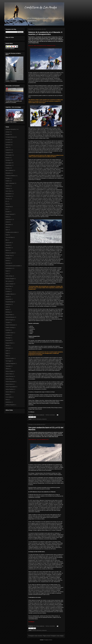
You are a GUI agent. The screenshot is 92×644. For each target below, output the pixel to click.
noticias (7, 132)
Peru (7, 204)
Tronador (8, 322)
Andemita (8, 330)
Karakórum (8, 304)
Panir (7, 356)
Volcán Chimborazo (10, 325)
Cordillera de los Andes (11, 232)
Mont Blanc (8, 248)
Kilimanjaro (8, 348)
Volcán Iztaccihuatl (10, 382)
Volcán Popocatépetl (11, 387)
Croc (7, 209)
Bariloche (8, 145)
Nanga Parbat (9, 315)
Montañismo (9, 194)
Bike (7, 240)
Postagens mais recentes (35, 636)
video (7, 147)
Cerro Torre (8, 191)
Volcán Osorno (9, 384)
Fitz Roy (8, 199)
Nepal (7, 353)
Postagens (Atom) (48, 640)
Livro (7, 273)
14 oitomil (8, 142)
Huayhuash (8, 243)
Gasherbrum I (9, 219)
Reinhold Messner (10, 317)
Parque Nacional (10, 214)
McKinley (8, 312)
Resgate (8, 134)
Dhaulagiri (8, 338)
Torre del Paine (9, 237)
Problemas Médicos (10, 176)
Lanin (7, 351)
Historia (7, 186)
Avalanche (44, 419)
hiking (7, 400)
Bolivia (7, 217)
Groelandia (8, 299)
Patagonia (8, 152)
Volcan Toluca (9, 374)
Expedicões (8, 165)
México (7, 250)
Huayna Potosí (9, 343)
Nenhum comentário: (50, 415)
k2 (6, 201)
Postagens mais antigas (57, 636)
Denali (7, 261)
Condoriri (8, 291)
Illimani (7, 346)
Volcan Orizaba (9, 371)
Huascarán (8, 340)
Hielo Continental (10, 183)
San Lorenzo (9, 281)
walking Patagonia (10, 405)
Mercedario (8, 225)
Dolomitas (8, 263)
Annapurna (8, 207)
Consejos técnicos (10, 137)
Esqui (7, 235)
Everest (7, 158)
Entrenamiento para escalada (13, 266)
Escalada (8, 140)
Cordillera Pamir (10, 333)
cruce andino (9, 397)
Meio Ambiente (9, 170)
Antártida (8, 258)
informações (9, 155)
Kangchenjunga (9, 302)
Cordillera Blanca (10, 294)
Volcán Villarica (9, 392)
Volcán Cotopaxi (10, 284)
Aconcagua (8, 163)
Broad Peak (8, 286)
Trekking (8, 189)
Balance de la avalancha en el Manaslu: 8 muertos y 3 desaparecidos (45, 33)
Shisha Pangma (9, 320)
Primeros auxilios (10, 358)
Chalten (7, 181)
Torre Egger (8, 361)
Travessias (8, 196)
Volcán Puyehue (10, 389)
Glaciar (7, 297)
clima (7, 227)
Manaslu (8, 245)
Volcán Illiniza (9, 379)
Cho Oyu (8, 289)
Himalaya (8, 160)
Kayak (7, 271)
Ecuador (8, 212)
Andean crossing (10, 327)
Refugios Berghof (10, 279)
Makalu (7, 310)
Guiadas (8, 168)
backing (7, 394)
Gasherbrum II (9, 268)
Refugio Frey (9, 255)
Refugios (8, 178)
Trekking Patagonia (10, 364)
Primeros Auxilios (10, 253)
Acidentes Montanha (37, 419)
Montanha (8, 173)
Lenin (7, 307)
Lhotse (7, 222)
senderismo (8, 402)
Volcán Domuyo (9, 376)
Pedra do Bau (9, 276)
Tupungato (8, 366)
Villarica (8, 369)
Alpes (7, 230)
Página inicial (46, 636)
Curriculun (8, 335)
